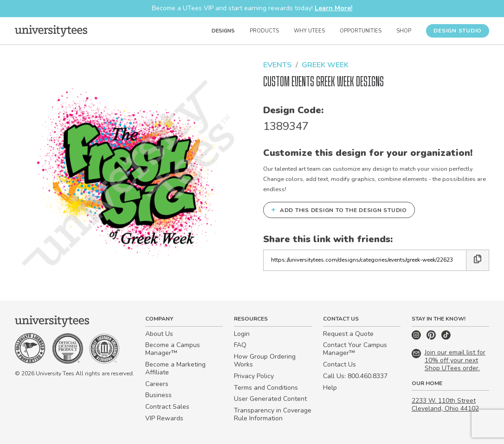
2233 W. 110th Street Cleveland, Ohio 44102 (445, 405)
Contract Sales (167, 407)
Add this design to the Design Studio (339, 210)
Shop (404, 31)
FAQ (240, 345)
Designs (223, 31)
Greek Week (325, 65)
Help (330, 388)
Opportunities (361, 31)
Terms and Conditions (266, 388)
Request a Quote (348, 334)
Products (264, 31)
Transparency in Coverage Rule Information (273, 414)
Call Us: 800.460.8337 (355, 376)
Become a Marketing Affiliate (175, 368)
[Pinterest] (432, 338)
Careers (157, 384)
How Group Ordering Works (265, 360)
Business (158, 395)
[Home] (51, 31)
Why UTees (309, 31)
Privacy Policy (254, 376)
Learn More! (333, 8)
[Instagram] (417, 338)
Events (278, 65)
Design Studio (458, 31)
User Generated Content (270, 399)
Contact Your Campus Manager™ (355, 349)
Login (242, 334)
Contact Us (339, 364)
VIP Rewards (164, 418)
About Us (159, 334)
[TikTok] (446, 338)
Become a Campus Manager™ (173, 349)
